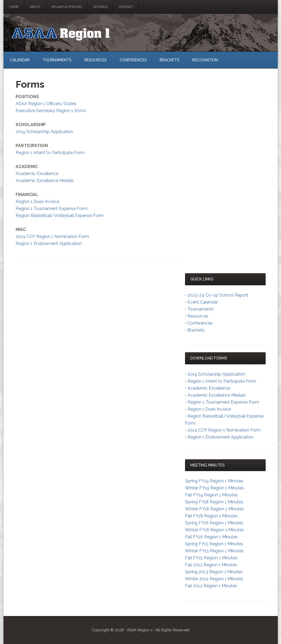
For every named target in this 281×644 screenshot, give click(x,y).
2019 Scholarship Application (44, 132)
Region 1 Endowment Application (49, 243)
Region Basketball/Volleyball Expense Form (60, 216)
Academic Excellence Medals (45, 181)
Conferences (200, 323)
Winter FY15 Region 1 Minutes (214, 551)
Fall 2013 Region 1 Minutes (211, 565)
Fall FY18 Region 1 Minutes (211, 516)
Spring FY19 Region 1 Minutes (214, 481)
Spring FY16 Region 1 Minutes (214, 523)
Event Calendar (203, 302)
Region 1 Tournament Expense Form (51, 209)
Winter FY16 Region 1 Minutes (214, 530)
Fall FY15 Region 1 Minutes (211, 558)
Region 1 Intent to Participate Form (50, 153)
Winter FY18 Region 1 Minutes (214, 509)
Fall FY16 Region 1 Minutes (211, 537)
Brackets (196, 330)
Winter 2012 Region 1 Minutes (214, 579)
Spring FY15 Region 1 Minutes (214, 544)
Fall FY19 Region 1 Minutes (211, 495)
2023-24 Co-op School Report (218, 295)
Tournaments (201, 309)
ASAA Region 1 (141, 33)
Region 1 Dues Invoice (37, 202)
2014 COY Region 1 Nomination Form (52, 236)
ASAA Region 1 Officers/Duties (46, 104)
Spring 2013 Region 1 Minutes (214, 572)
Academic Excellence (37, 174)
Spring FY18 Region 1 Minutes (214, 502)
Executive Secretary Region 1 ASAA (51, 111)
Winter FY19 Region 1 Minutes (214, 488)
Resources (198, 316)
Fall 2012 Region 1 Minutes (211, 586)
